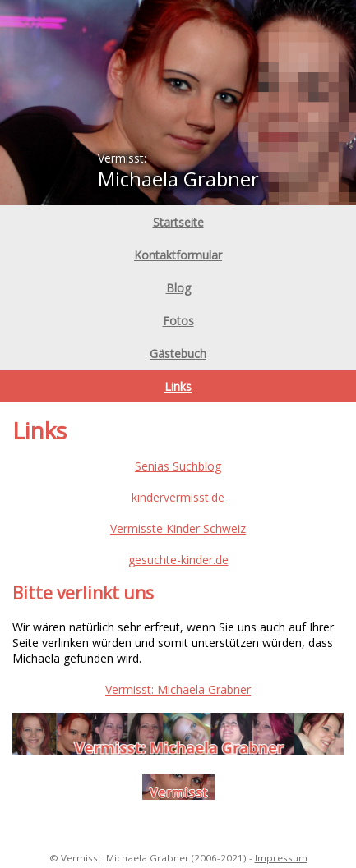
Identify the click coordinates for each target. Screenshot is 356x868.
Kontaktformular (178, 255)
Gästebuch (178, 354)
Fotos (178, 321)
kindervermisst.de (178, 497)
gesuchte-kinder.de (178, 560)
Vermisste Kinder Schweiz (178, 528)
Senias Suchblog (178, 466)
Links (178, 386)
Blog (178, 288)
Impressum (281, 858)
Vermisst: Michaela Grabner (178, 689)
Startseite (178, 222)
